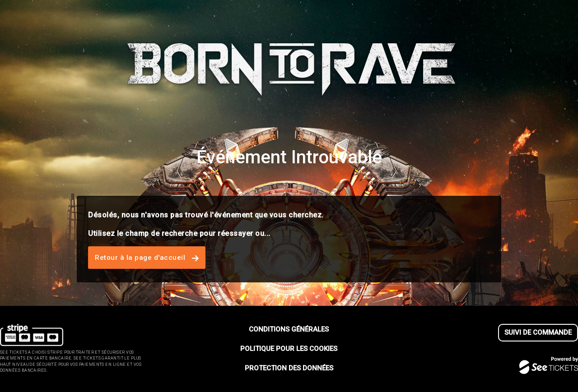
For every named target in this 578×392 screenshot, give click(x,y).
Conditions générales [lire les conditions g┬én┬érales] (289, 329)
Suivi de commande (538, 332)
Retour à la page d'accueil (147, 258)
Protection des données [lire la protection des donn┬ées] (289, 368)
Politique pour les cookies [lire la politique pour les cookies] (289, 349)
